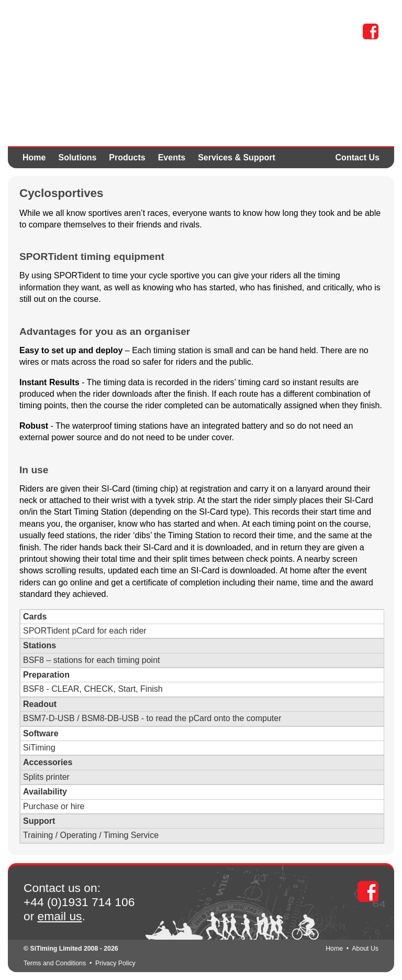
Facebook (371, 31)
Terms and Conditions (55, 963)
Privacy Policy (115, 963)
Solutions (77, 157)
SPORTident (100, 58)
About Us (365, 949)
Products (127, 157)
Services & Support (237, 157)
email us (60, 916)
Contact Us (358, 157)
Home (34, 157)
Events (172, 157)
